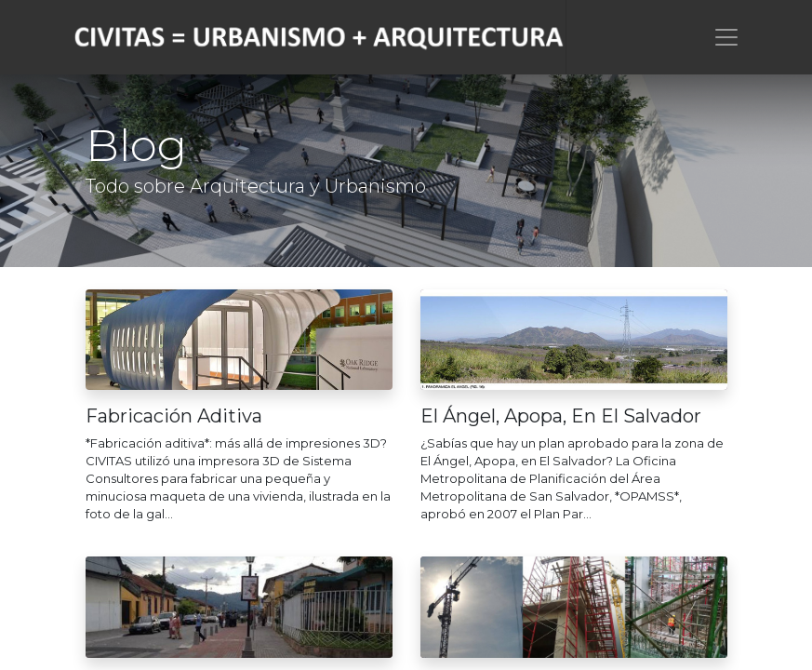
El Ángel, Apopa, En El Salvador (561, 416)
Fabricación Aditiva (174, 416)
